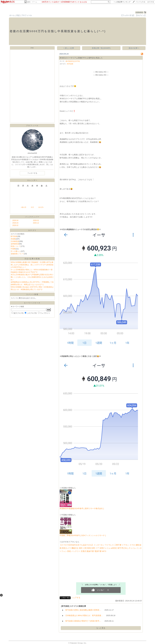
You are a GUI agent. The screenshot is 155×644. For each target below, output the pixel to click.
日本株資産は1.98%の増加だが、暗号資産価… (84, 615)
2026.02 (15, 225)
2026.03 (15, 223)
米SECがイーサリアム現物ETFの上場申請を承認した (81, 58)
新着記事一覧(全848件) (101, 48)
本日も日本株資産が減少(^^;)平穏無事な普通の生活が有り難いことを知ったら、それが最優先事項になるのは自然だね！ (32, 277)
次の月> (41, 207)
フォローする (32, 173)
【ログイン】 (141, 15)
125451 (139, 12)
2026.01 (36, 220)
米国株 (13, 239)
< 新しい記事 (69, 48)
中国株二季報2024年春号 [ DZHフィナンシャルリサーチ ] (83, 535)
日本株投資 (15, 241)
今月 (32, 207)
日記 (18, 15)
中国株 (13, 249)
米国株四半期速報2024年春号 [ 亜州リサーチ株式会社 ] (82, 508)
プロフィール (27, 15)
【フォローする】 (128, 15)
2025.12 (36, 223)
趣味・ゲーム (32, 2)
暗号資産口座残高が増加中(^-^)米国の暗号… (83, 621)
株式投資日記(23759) (73, 61)
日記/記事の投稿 (32, 259)
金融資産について (17, 254)
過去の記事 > (134, 48)
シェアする (76, 598)
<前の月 (23, 207)
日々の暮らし (16, 251)
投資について (16, 246)
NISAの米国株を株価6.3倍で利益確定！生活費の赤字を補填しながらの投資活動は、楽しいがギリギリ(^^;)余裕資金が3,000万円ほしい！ (32, 265)
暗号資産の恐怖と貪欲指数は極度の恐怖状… (83, 610)
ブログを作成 (140, 2)
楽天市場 (151, 2)
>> (122, 2)
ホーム (12, 15)
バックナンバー (32, 217)
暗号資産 (14, 236)
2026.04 (15, 220)
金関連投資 (15, 244)
